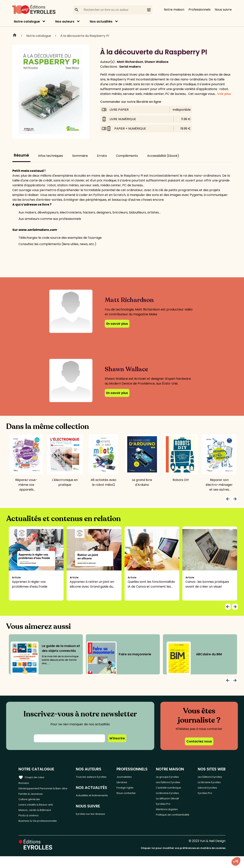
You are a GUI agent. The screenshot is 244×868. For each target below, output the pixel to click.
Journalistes (129, 776)
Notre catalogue (27, 22)
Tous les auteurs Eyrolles (90, 779)
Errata (102, 156)
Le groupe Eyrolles (171, 776)
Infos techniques (51, 156)
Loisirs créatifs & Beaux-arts (40, 813)
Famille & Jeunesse (33, 800)
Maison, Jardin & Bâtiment (38, 819)
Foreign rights (130, 789)
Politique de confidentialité (168, 823)
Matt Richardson (130, 62)
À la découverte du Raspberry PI (85, 36)
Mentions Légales (170, 815)
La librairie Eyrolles (171, 796)
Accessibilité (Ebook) (163, 156)
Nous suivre (223, 10)
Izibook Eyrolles (210, 804)
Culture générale (31, 807)
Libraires (126, 783)
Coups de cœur (33, 777)
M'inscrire (117, 738)
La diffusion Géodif (170, 802)
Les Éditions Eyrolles (172, 783)
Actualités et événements (88, 803)
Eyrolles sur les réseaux (96, 825)
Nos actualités (101, 22)
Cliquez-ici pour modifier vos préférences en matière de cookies (183, 860)
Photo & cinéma (31, 826)
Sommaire (80, 156)
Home (15, 36)
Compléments (127, 156)
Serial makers (130, 67)
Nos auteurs (65, 22)
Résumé (21, 155)
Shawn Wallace (156, 62)
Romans (25, 783)
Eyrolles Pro (166, 808)
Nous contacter (131, 796)
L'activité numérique (172, 789)
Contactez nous (199, 741)
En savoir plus (117, 324)
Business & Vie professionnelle (41, 832)
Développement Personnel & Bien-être (41, 792)
